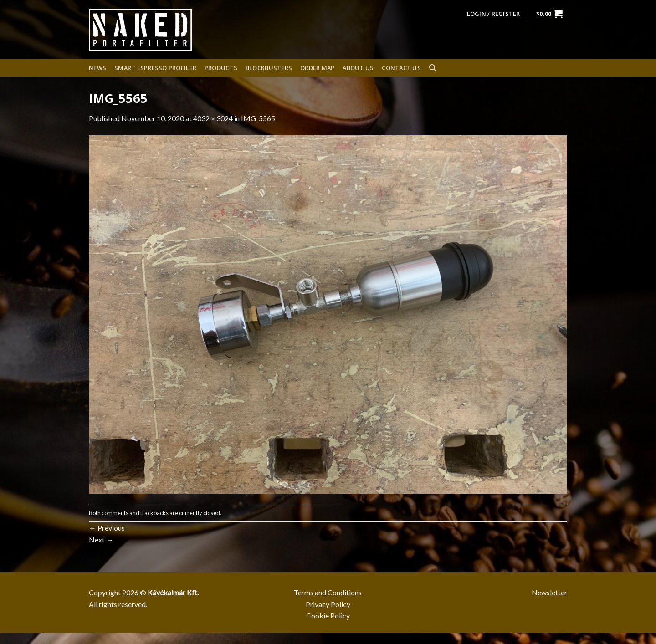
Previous (107, 528)
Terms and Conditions (328, 592)
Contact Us (401, 68)
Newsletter (549, 592)
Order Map (317, 68)
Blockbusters (269, 68)
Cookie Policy (328, 616)
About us (358, 68)
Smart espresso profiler (155, 68)
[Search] (433, 68)
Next (101, 539)
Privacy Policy (328, 604)
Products (221, 68)
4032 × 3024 (213, 118)
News (97, 68)
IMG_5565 (258, 118)
